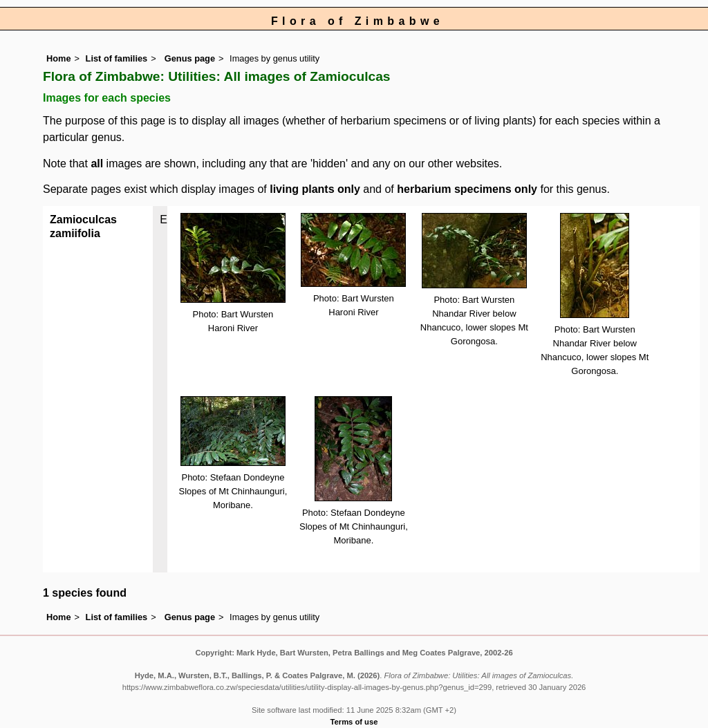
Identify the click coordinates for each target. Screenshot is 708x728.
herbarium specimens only (467, 189)
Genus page (190, 58)
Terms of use (354, 722)
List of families (117, 58)
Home (59, 58)
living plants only (315, 189)
